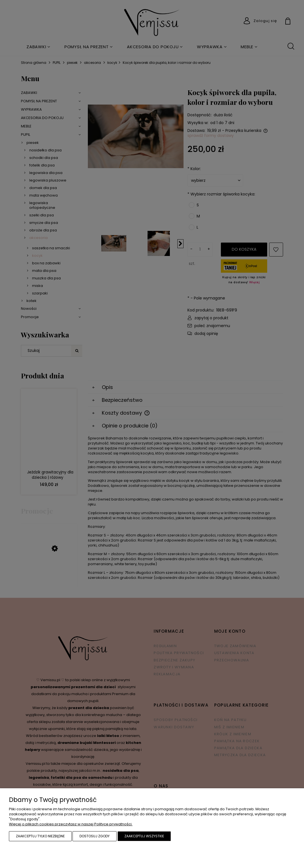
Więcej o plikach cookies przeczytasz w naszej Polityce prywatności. (71, 824)
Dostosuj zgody (95, 836)
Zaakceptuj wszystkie (144, 836)
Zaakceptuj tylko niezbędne (40, 836)
